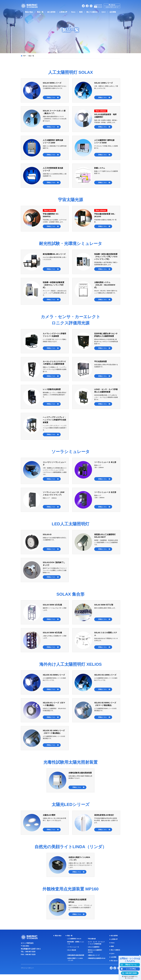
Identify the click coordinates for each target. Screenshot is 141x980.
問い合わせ (112, 5)
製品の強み (29, 12)
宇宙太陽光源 (91, 943)
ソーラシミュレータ (73, 951)
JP (95, 7)
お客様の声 (63, 12)
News (73, 12)
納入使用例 (51, 12)
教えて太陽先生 (92, 12)
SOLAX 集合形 (71, 954)
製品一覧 (40, 12)
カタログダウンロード (112, 7)
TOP (24, 56)
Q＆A (104, 12)
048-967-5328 (30, 955)
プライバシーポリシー (28, 974)
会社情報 (113, 12)
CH (101, 7)
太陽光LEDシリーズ (93, 959)
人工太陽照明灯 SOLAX (74, 943)
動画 (81, 12)
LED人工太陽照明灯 (93, 951)
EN (98, 7)
